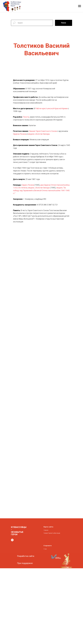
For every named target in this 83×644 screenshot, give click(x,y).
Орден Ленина (28, 185)
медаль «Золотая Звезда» (39, 188)
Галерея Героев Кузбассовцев (52, 533)
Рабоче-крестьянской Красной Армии (51, 108)
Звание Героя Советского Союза (43, 131)
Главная (46, 530)
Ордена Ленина (20, 134)
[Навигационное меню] (80, 6)
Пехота (26, 117)
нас (46, 549)
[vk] (12, 540)
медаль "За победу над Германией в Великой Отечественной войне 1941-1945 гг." (41, 190)
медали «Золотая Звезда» (39, 134)
